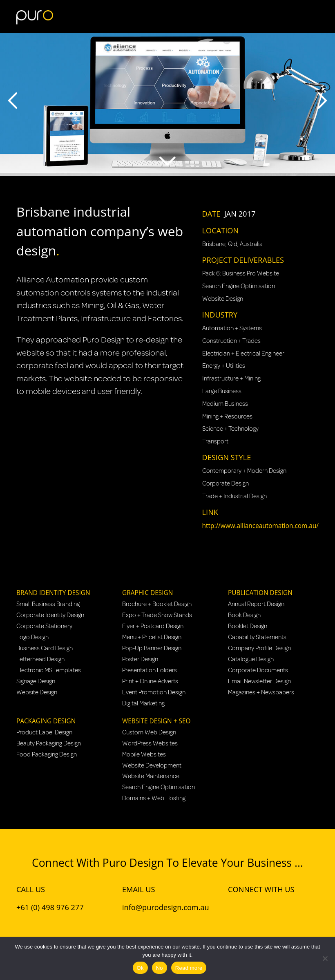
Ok (140, 968)
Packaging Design (46, 721)
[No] (325, 958)
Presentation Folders (150, 670)
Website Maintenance (151, 776)
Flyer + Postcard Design (153, 626)
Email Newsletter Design (259, 681)
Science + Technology (230, 429)
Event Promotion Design (154, 692)
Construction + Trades (231, 341)
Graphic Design (147, 593)
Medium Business (225, 404)
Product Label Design (44, 732)
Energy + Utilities (224, 366)
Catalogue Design (251, 659)
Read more (189, 968)
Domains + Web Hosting (154, 798)
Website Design (223, 299)
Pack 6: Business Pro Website (241, 273)
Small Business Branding (48, 604)
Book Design (244, 615)
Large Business (222, 391)
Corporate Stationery (44, 626)
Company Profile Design (259, 648)
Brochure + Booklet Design (157, 604)
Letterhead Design (40, 659)
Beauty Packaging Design (49, 743)
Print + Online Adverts (150, 681)
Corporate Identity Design (50, 615)
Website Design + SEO (156, 721)
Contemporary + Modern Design (244, 471)
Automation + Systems (232, 328)
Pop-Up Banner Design (152, 648)
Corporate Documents (258, 670)
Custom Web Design (149, 732)
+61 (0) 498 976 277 (50, 907)
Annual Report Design (256, 604)
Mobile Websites (144, 754)
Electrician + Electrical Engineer (243, 354)
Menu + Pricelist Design (152, 637)
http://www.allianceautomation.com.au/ (260, 526)
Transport (215, 441)
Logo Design (32, 637)
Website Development (152, 765)
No (160, 968)
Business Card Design (45, 648)
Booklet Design (248, 626)
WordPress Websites (150, 743)
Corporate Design (226, 483)
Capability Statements (257, 637)
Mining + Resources (227, 416)
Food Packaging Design (47, 754)
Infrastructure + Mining (231, 378)
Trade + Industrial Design (234, 496)
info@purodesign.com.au (166, 907)
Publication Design (260, 593)
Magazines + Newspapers (261, 692)
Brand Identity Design (53, 593)
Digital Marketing (143, 703)
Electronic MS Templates (49, 670)
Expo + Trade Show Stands (157, 615)
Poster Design (140, 659)
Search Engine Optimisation (239, 286)
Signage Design (36, 681)
